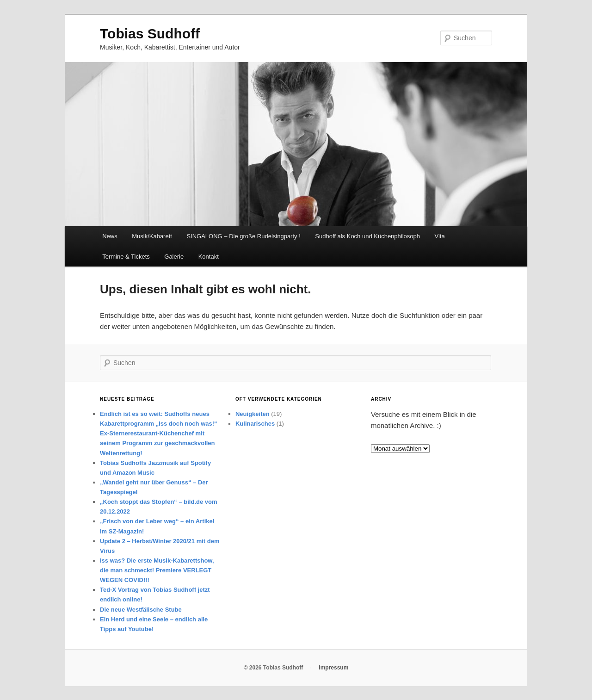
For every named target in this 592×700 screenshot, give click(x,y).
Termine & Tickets (126, 257)
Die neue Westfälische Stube (141, 610)
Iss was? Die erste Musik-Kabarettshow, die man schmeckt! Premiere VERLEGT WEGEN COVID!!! (157, 570)
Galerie (174, 257)
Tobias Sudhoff (150, 34)
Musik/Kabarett (152, 236)
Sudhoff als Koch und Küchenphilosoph (367, 236)
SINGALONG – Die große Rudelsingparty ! (243, 236)
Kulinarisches (255, 424)
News (110, 236)
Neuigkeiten (253, 414)
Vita (440, 236)
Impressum (333, 668)
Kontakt (209, 257)
